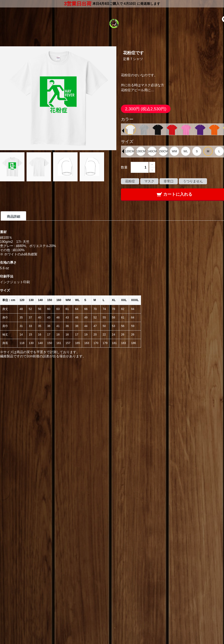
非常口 (169, 181)
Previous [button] (123, 131)
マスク (149, 181)
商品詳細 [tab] (13, 217)
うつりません (193, 181)
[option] (130, 130)
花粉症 (130, 181)
